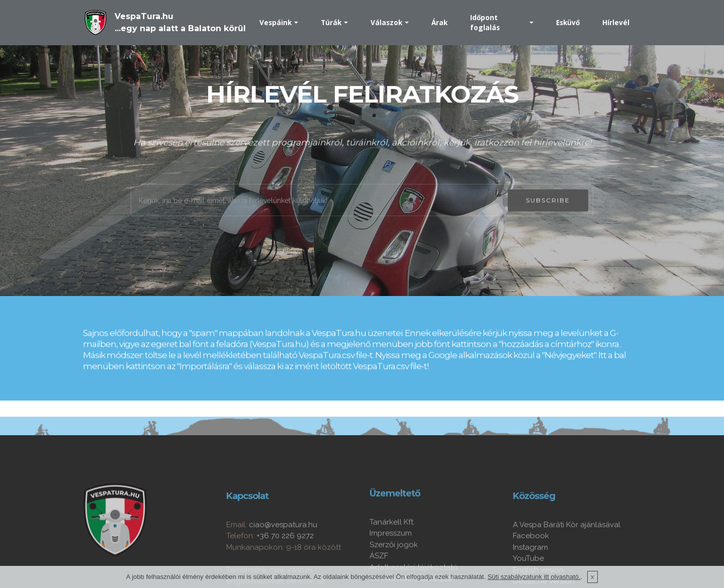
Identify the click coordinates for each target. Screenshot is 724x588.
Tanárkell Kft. (392, 546)
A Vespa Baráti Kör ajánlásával (567, 552)
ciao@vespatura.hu (283, 552)
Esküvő (568, 22)
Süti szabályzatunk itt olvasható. (534, 579)
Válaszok (386, 22)
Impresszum (391, 558)
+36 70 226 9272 (285, 563)
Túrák (331, 22)
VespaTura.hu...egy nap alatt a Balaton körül (180, 22)
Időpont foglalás (485, 22)
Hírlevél (616, 22)
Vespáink (276, 22)
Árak (439, 22)
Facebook (531, 563)
